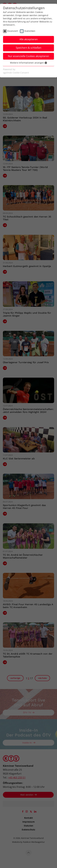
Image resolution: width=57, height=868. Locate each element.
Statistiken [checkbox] (30, 31)
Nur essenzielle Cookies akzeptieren (28, 56)
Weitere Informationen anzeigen (28, 63)
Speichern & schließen (29, 48)
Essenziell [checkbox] (13, 31)
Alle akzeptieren (29, 39)
